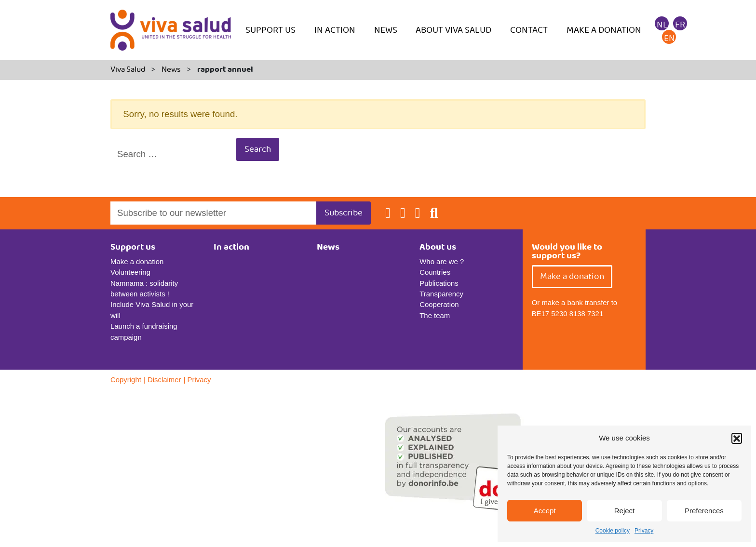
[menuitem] (662, 24)
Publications (439, 283)
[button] (737, 438)
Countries (435, 272)
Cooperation (439, 304)
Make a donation (604, 30)
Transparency (441, 294)
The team (435, 315)
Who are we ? (442, 261)
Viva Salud (128, 70)
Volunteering (130, 272)
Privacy (644, 531)
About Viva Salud (453, 30)
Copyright (126, 380)
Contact (529, 30)
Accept (545, 511)
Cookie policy (613, 531)
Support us (270, 30)
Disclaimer (164, 380)
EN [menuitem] (669, 38)
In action (335, 30)
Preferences (704, 511)
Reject (625, 511)
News (386, 30)
